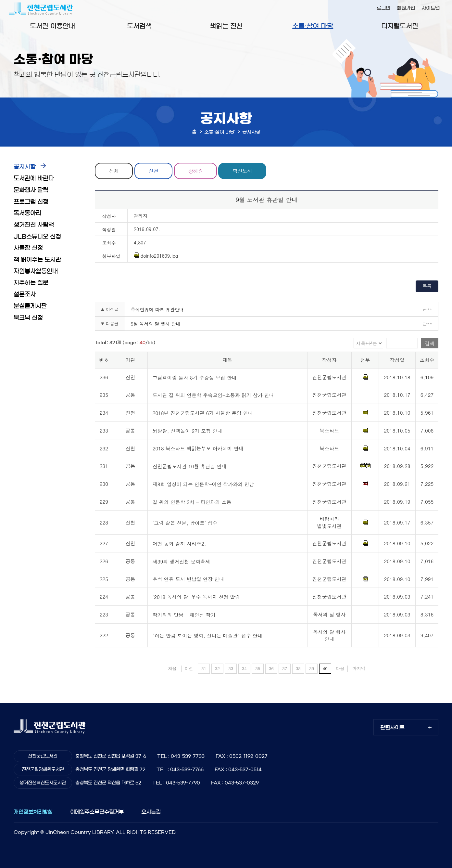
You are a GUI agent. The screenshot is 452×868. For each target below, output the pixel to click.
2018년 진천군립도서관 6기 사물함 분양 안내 (203, 413)
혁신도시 (243, 171)
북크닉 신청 (28, 318)
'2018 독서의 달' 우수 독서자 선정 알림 (196, 597)
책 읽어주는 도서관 (37, 260)
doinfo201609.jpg (156, 256)
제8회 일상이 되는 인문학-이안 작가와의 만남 (203, 484)
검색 (430, 343)
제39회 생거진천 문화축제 (182, 561)
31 (204, 668)
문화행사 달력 (31, 190)
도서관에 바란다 (34, 178)
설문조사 (25, 294)
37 (285, 668)
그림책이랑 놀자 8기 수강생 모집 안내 (195, 377)
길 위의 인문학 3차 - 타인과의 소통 (192, 502)
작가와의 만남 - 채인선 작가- (186, 615)
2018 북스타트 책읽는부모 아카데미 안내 (198, 449)
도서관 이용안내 (52, 26)
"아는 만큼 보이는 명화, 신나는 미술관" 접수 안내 (207, 635)
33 (231, 668)
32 (217, 668)
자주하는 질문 (31, 283)
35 (258, 668)
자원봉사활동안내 (36, 271)
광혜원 (196, 171)
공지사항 (25, 167)
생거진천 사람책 (34, 225)
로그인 (383, 8)
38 (298, 668)
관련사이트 (392, 727)
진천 (154, 171)
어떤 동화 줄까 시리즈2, (179, 544)
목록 (427, 286)
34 (244, 668)
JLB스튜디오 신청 (37, 237)
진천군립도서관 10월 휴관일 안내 (190, 466)
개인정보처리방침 (33, 812)
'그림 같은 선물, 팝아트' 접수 (185, 523)
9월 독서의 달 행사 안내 (156, 324)
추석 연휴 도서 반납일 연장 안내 (188, 579)
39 (312, 668)
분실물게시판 (30, 306)
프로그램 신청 (31, 202)
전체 (114, 171)
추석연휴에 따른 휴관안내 (157, 309)
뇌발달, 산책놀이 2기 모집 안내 (187, 431)
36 (271, 668)
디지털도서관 (400, 26)
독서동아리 (27, 213)
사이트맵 (431, 8)
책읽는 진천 (226, 26)
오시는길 (151, 812)
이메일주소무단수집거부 (97, 812)
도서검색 (139, 26)
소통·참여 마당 (313, 26)
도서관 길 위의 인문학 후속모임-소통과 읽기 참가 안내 (213, 395)
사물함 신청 (28, 248)
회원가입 (406, 8)
